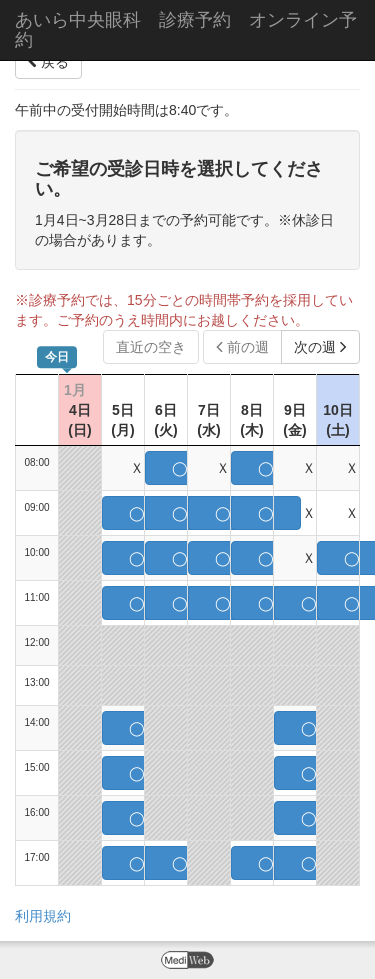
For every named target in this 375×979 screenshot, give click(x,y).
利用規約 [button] (43, 916)
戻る (48, 62)
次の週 (320, 347)
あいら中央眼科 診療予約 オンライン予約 (186, 30)
